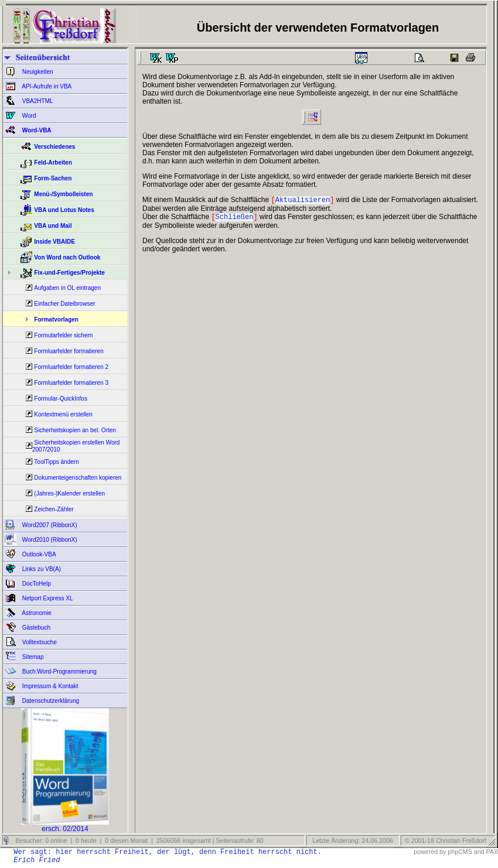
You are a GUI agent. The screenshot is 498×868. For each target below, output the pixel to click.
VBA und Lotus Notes (64, 210)
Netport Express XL (47, 598)
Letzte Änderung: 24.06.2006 (352, 840)
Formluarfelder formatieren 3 (71, 383)
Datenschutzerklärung (50, 701)
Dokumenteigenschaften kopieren (78, 478)
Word (28, 116)
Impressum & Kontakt (49, 686)
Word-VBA (36, 130)
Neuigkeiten (37, 72)
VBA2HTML (37, 101)
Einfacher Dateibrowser (64, 304)
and (479, 852)
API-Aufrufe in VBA (46, 86)
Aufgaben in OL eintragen (67, 288)
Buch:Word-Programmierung (59, 671)
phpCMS (460, 852)
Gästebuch (35, 628)
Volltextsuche (39, 642)
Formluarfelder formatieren (69, 351)
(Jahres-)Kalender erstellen (69, 493)
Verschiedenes (54, 147)
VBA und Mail (53, 226)
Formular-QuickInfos (61, 399)
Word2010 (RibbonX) (49, 540)
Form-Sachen (53, 178)
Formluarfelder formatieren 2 (71, 367)
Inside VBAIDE (54, 242)
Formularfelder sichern (63, 335)
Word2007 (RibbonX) (49, 525)
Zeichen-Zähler (54, 509)
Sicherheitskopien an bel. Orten (75, 430)
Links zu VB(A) (41, 569)
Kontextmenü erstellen (63, 414)
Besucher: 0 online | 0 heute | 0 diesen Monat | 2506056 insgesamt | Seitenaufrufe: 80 (138, 840)
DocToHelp (36, 584)
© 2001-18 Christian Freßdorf (446, 840)
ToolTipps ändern (56, 462)
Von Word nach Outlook (67, 257)
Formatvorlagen (56, 319)
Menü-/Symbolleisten (63, 194)
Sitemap (32, 657)
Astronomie (36, 613)
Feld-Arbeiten (53, 163)
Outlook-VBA (38, 554)
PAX (492, 852)
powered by (430, 852)
